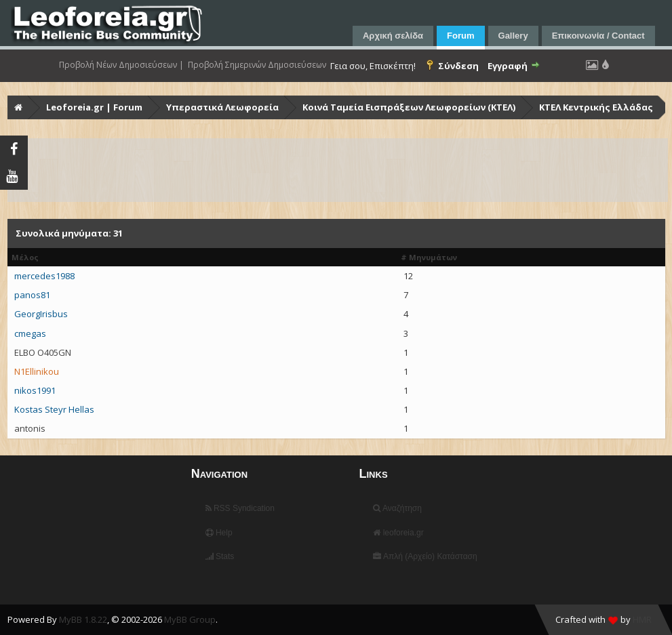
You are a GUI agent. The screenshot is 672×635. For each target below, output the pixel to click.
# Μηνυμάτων (429, 257)
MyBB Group (190, 619)
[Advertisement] (338, 170)
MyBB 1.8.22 (83, 619)
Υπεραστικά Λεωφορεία (222, 107)
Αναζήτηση (397, 508)
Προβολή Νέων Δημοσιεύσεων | (121, 65)
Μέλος (25, 257)
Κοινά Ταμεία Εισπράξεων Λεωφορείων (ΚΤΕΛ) (409, 107)
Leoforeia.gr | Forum (94, 107)
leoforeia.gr (398, 533)
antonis (30, 428)
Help (219, 533)
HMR (642, 619)
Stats (220, 556)
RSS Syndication (240, 508)
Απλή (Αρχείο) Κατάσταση (425, 556)
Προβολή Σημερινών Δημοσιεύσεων (257, 65)
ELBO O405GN (43, 352)
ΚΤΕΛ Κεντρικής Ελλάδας (596, 107)
